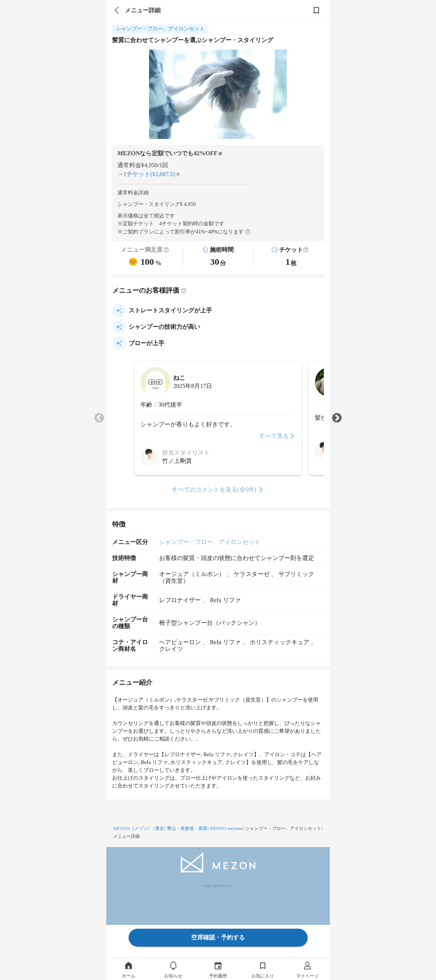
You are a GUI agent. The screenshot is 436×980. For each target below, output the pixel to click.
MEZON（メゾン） (132, 828)
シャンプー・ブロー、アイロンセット (210, 542)
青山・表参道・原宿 (187, 828)
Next (337, 418)
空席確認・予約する (218, 937)
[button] (306, 250)
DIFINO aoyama (226, 828)
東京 (159, 828)
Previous (99, 418)
